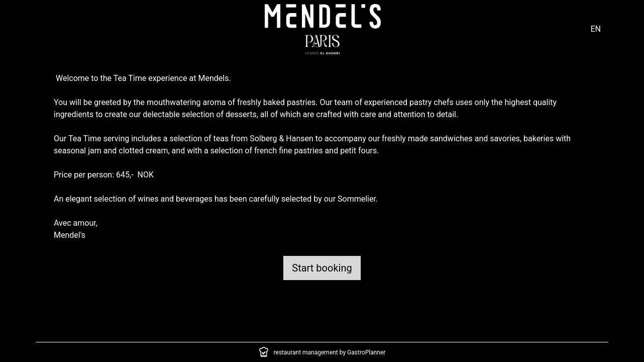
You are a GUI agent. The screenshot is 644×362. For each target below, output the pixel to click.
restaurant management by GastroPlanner (330, 352)
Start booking (322, 268)
